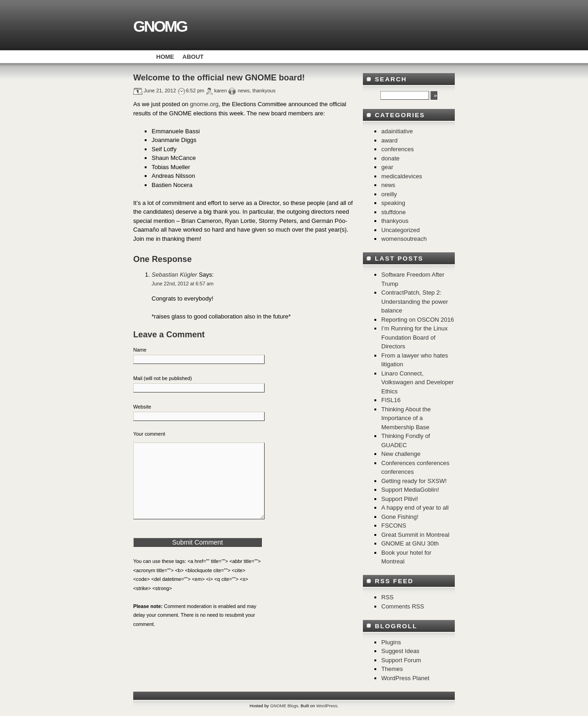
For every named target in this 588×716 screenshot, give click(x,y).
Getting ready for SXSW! (414, 481)
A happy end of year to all (415, 508)
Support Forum (401, 660)
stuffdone (393, 212)
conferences (398, 149)
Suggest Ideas (400, 651)
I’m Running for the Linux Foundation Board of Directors (415, 337)
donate (390, 158)
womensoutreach (404, 239)
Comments (403, 606)
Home (165, 57)
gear (387, 167)
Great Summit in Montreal (415, 535)
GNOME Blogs (284, 706)
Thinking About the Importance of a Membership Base (406, 418)
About (193, 57)
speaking (393, 203)
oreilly (389, 194)
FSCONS (394, 526)
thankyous (264, 91)
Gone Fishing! (400, 517)
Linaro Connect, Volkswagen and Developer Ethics (418, 382)
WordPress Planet (405, 678)
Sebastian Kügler (174, 275)
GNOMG (160, 26)
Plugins (391, 642)
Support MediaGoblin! (410, 490)
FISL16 (391, 400)
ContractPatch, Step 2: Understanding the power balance (415, 301)
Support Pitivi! (400, 499)
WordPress (327, 706)
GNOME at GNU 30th (410, 543)
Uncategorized (401, 230)
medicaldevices (402, 176)
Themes (392, 669)
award (389, 140)
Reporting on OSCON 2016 (418, 320)
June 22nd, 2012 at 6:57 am (183, 284)
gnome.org (204, 104)
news (243, 91)
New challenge (401, 454)
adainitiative (397, 131)
